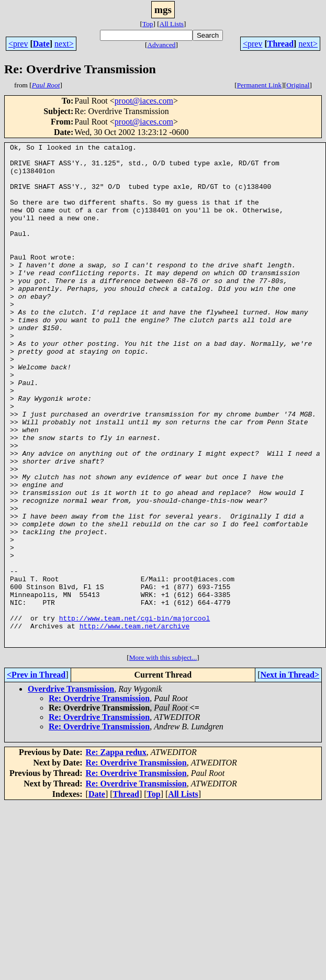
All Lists (172, 24)
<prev (18, 44)
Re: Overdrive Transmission (99, 799)
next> (64, 44)
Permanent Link (260, 85)
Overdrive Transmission (71, 789)
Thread (280, 44)
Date (41, 44)
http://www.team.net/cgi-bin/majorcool (135, 714)
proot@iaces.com (144, 101)
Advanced (161, 45)
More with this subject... (163, 758)
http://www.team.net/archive (135, 723)
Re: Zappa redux (116, 853)
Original (298, 85)
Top (148, 24)
